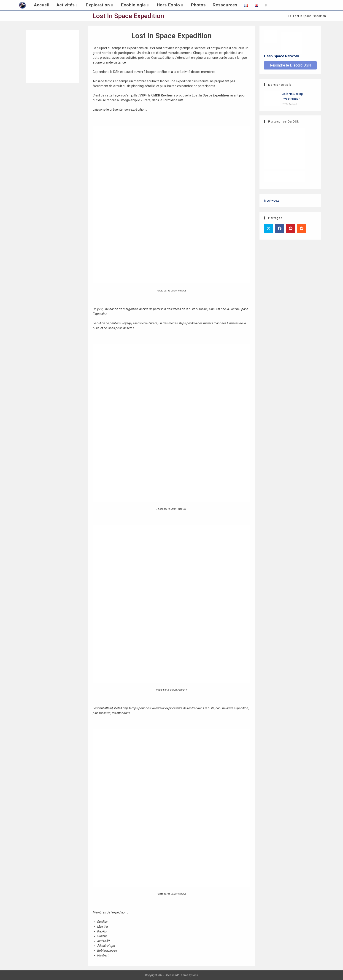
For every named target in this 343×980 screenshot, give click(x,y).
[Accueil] (288, 16)
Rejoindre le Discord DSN (290, 65)
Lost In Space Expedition (309, 16)
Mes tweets (272, 201)
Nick (195, 975)
